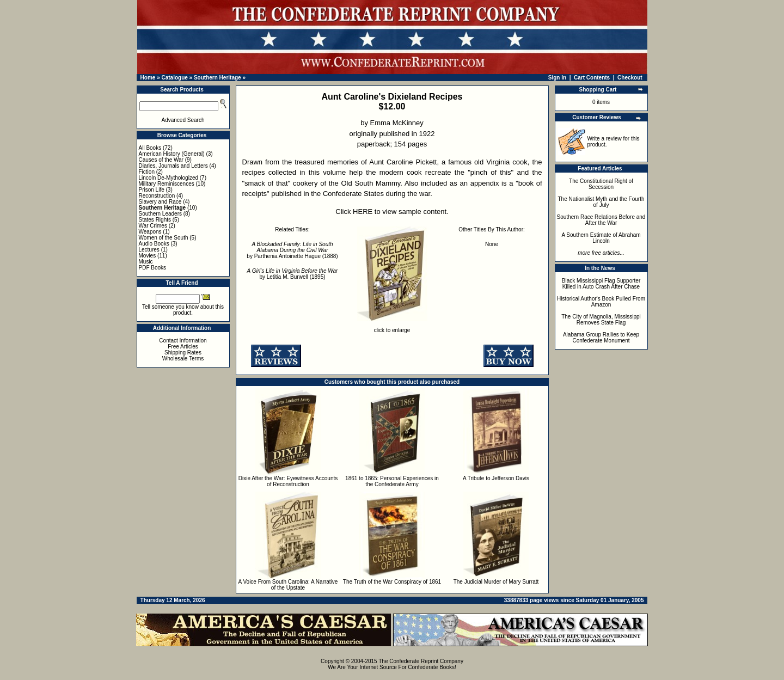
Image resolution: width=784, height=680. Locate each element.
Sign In (557, 78)
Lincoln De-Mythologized (169, 178)
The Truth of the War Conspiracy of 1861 (392, 582)
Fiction (147, 172)
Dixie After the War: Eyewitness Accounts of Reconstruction (288, 481)
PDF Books (153, 268)
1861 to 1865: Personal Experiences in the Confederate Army (392, 481)
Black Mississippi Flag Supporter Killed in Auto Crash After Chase (601, 284)
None (492, 244)
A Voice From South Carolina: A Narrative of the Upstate (288, 585)
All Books (150, 148)
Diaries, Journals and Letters (173, 166)
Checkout (630, 78)
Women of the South (164, 238)
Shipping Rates (183, 353)
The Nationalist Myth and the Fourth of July (601, 202)
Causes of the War (161, 160)
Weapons (150, 232)
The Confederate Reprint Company (421, 661)
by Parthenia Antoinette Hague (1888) (292, 250)
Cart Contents (592, 78)
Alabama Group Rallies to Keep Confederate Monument (601, 338)
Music (146, 262)
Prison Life (152, 190)
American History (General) (172, 154)
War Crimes (153, 226)
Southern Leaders (161, 214)
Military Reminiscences (167, 184)
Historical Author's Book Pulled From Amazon (601, 302)
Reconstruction (157, 196)
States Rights (155, 220)
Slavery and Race (160, 202)
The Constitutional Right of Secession (601, 184)
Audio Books (154, 244)
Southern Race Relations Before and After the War (601, 220)
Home (148, 78)
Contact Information (183, 341)
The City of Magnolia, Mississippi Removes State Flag (601, 320)
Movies (148, 256)
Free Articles (183, 347)
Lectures (149, 250)
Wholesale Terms (183, 359)
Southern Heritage (218, 78)
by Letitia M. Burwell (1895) (293, 274)
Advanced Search (183, 120)
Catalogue (174, 78)
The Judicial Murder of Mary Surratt (496, 582)
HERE (363, 212)
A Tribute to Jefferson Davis (496, 478)
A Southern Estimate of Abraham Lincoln (601, 238)
